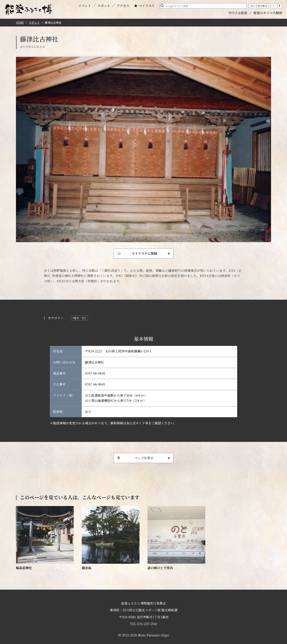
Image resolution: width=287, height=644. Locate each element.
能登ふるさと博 (29, 9)
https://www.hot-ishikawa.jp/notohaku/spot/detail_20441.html (176, 538)
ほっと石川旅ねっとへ (262, 6)
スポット (104, 6)
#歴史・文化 (79, 318)
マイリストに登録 (144, 253)
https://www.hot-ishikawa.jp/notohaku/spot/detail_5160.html (111, 538)
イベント (85, 6)
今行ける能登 (238, 13)
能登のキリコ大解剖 (268, 13)
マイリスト (147, 6)
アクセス (123, 6)
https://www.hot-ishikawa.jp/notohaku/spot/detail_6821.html (45, 538)
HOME (20, 23)
